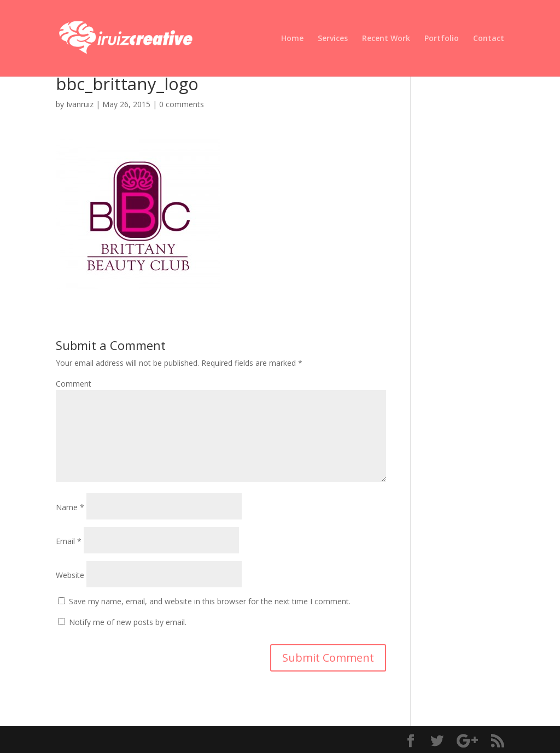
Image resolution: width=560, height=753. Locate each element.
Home (292, 39)
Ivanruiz (80, 104)
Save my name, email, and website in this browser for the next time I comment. (210, 601)
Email (69, 541)
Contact (489, 39)
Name (70, 507)
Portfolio (442, 39)
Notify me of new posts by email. (128, 622)
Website (70, 575)
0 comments (182, 104)
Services (333, 39)
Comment (74, 384)
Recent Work (386, 39)
